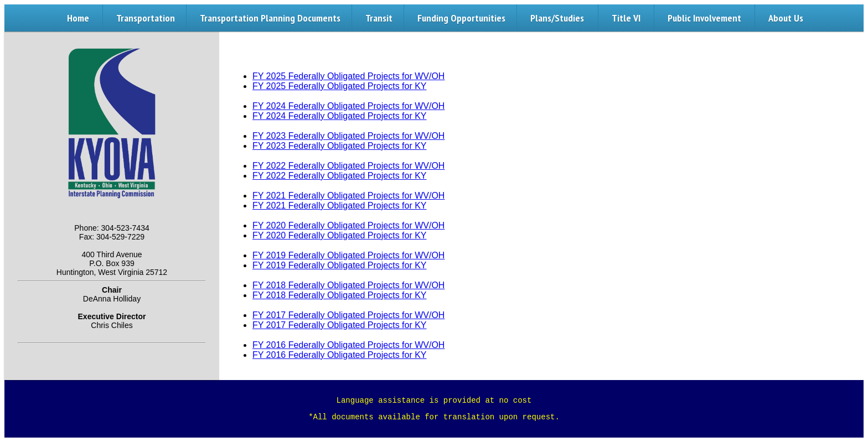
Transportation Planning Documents (270, 18)
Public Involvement (704, 18)
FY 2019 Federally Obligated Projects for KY (340, 265)
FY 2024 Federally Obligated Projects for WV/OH (348, 106)
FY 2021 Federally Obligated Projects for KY (340, 206)
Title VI (626, 18)
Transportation (146, 18)
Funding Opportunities (461, 18)
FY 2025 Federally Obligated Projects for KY (340, 86)
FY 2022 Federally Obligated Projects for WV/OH (348, 166)
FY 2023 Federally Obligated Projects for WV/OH (348, 136)
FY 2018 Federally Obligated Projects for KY (340, 295)
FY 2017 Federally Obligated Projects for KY (340, 325)
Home (78, 18)
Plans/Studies (557, 18)
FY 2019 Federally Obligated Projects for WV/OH (348, 255)
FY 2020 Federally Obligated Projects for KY (340, 235)
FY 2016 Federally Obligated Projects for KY (340, 355)
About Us (786, 18)
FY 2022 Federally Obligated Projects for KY (340, 176)
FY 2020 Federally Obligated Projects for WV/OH (348, 225)
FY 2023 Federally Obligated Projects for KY (340, 146)
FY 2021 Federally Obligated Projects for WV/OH (348, 196)
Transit (379, 18)
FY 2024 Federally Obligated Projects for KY (340, 116)
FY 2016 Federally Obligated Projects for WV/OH (348, 345)
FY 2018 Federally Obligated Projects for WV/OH (348, 285)
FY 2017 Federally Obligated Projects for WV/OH (348, 315)
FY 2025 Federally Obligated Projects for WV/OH (348, 76)
